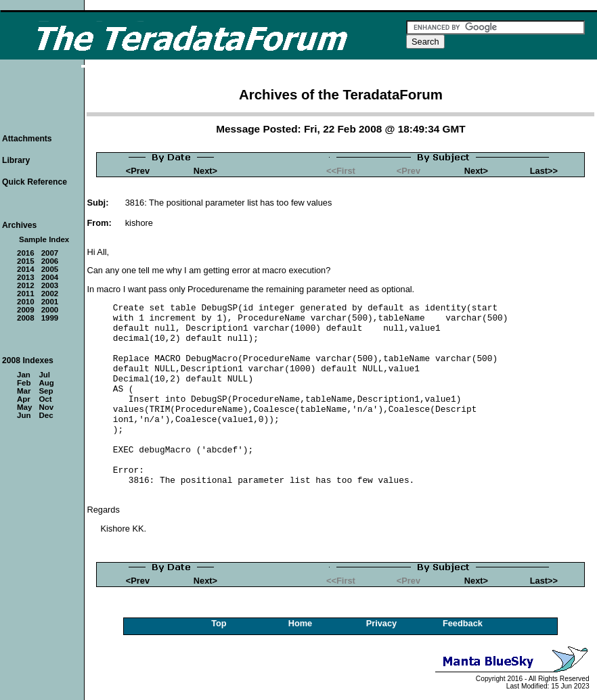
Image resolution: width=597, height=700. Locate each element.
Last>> (544, 171)
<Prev (138, 171)
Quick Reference (35, 182)
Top (219, 623)
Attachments (27, 139)
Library (16, 160)
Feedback (463, 623)
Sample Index (44, 239)
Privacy (382, 623)
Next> (205, 171)
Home (301, 623)
